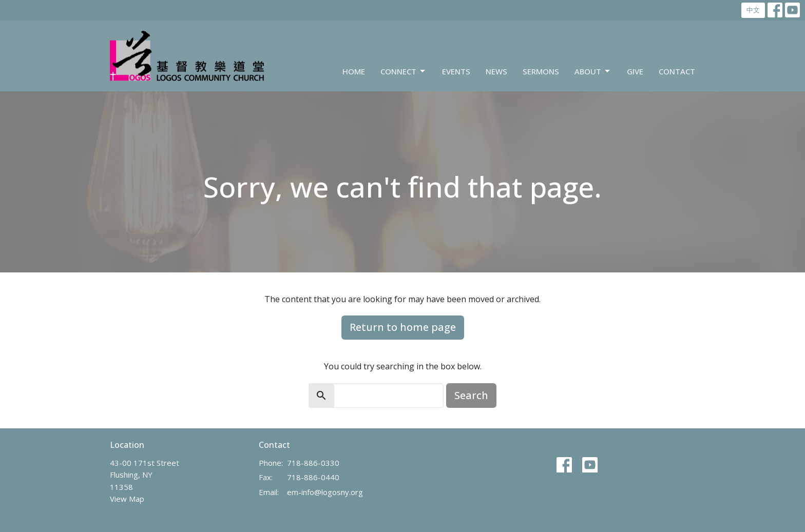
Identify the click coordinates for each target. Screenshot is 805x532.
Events (456, 71)
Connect (404, 72)
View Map (127, 499)
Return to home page (403, 327)
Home (354, 71)
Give (635, 71)
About (593, 72)
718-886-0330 (313, 463)
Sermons (541, 71)
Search (471, 395)
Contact (677, 71)
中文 (753, 10)
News (496, 71)
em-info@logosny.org (325, 492)
